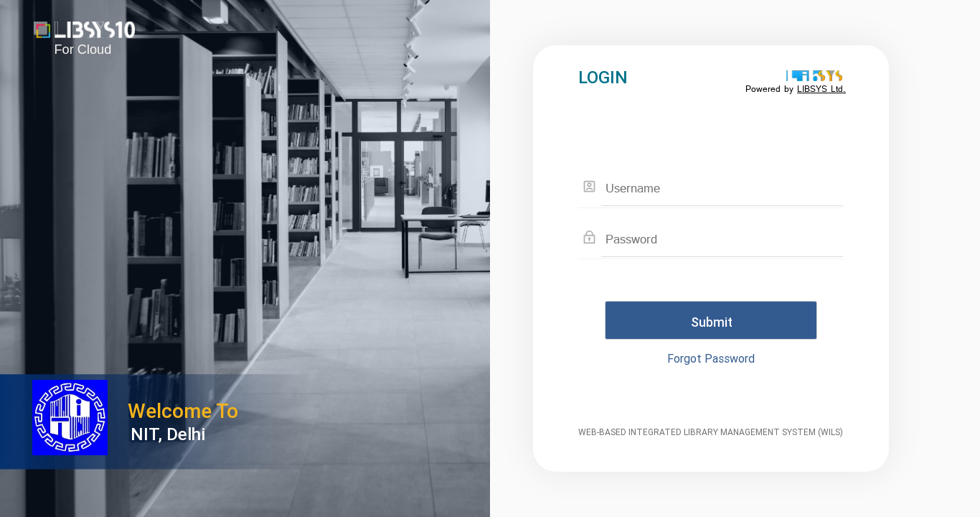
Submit (712, 322)
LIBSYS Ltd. (821, 89)
